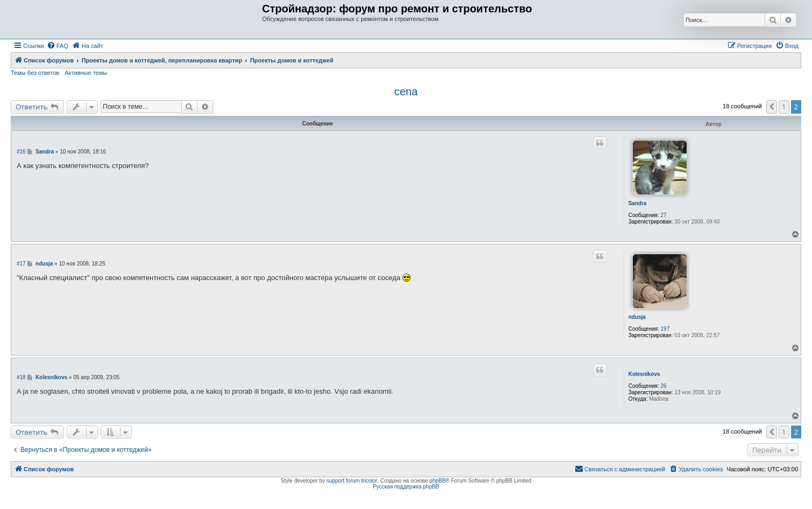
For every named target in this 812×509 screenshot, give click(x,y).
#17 (21, 264)
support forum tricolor (352, 481)
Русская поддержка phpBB (406, 487)
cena (406, 92)
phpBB (437, 481)
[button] (772, 107)
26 (664, 386)
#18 (21, 377)
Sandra (638, 203)
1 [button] (784, 107)
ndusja (637, 317)
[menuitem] (58, 46)
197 (665, 329)
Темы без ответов (35, 73)
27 (664, 215)
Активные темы (86, 73)
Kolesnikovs (644, 374)
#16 (21, 152)
